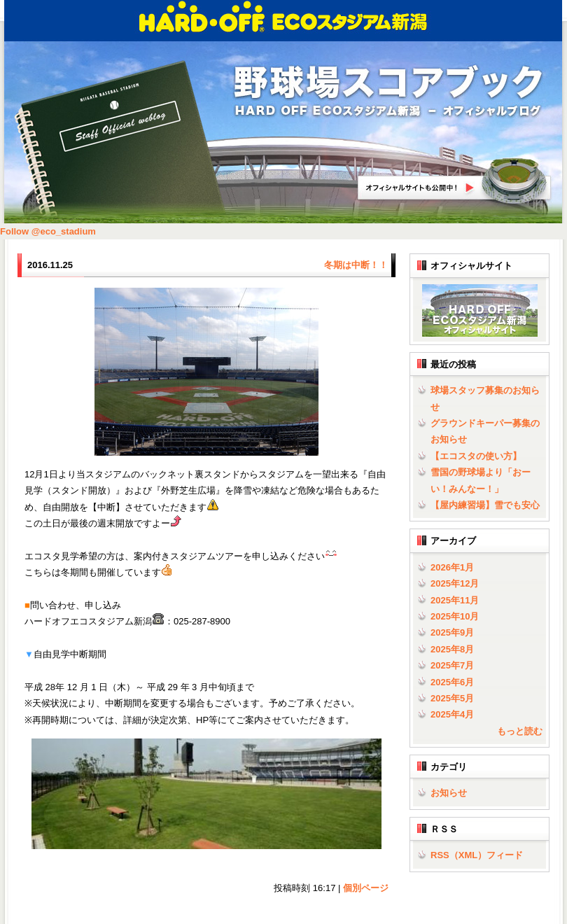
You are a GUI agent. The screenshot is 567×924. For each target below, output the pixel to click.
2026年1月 (452, 567)
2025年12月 (455, 583)
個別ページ (366, 888)
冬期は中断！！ (356, 265)
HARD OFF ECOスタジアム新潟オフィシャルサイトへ (455, 181)
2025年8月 (452, 649)
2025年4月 (452, 714)
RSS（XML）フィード (477, 855)
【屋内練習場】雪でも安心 (485, 505)
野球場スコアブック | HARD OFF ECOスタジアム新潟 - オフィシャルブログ (388, 92)
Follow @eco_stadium (48, 231)
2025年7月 (452, 665)
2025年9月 (452, 632)
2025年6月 (452, 682)
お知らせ (449, 793)
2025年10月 (455, 616)
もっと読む (520, 731)
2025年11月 (455, 600)
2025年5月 (452, 698)
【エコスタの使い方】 (476, 456)
